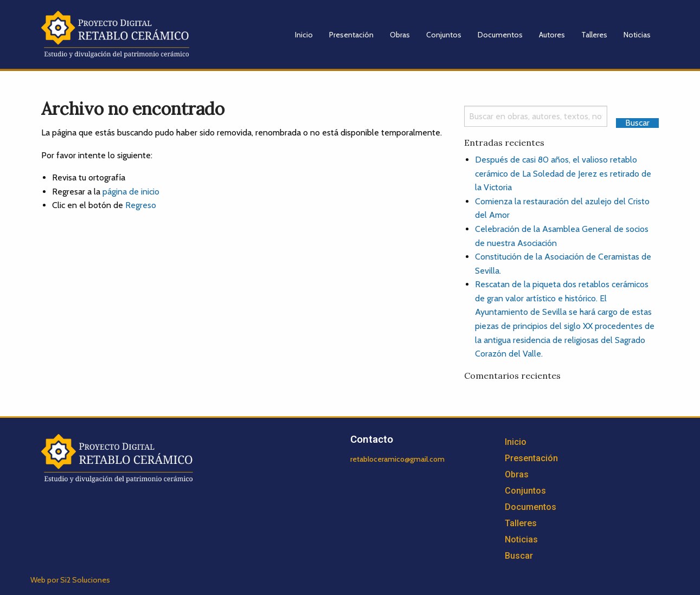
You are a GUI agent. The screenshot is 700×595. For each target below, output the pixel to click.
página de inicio (131, 192)
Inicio (304, 35)
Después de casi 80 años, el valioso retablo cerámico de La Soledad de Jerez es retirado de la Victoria (563, 173)
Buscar (519, 556)
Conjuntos (444, 35)
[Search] (536, 116)
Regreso (141, 205)
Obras (400, 35)
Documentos (500, 35)
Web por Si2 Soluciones (70, 580)
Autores (552, 35)
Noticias (637, 35)
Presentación (351, 35)
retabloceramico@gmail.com (397, 459)
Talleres (594, 35)
